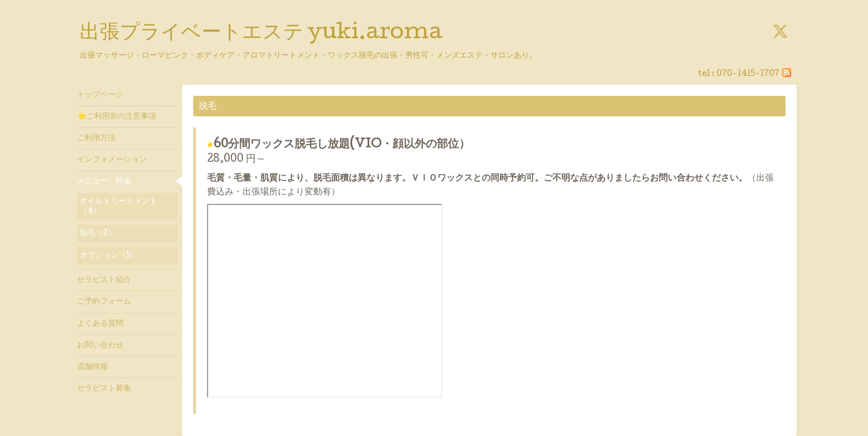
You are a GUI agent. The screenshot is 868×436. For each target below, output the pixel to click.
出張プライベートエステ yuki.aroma (261, 34)
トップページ (100, 95)
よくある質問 (100, 324)
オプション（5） (109, 256)
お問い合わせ (100, 346)
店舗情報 (92, 367)
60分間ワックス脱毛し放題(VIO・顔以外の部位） (342, 145)
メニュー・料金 (104, 182)
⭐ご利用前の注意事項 (117, 117)
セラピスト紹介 (104, 280)
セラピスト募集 (104, 389)
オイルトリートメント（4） (118, 207)
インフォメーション (112, 160)
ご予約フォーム (104, 302)
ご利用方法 (96, 139)
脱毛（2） (98, 234)
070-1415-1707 (748, 74)
